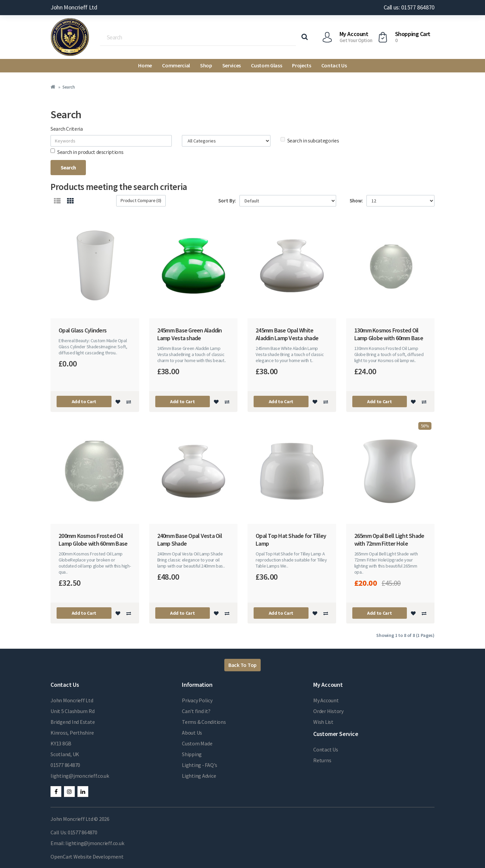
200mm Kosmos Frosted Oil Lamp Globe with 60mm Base (93, 540)
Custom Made (197, 743)
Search (68, 87)
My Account (326, 700)
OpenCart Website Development (87, 857)
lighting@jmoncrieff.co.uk (80, 776)
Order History (328, 711)
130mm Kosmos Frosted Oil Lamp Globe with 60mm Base (389, 334)
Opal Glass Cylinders (83, 330)
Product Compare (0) (141, 200)
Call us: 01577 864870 (409, 7)
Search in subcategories (310, 140)
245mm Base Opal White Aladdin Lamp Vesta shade (287, 334)
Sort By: (227, 201)
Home (145, 65)
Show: (356, 201)
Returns (322, 760)
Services (232, 65)
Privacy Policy (197, 700)
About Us (192, 733)
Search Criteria (67, 129)
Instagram (69, 792)
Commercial (176, 65)
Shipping (192, 754)
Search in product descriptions (87, 152)
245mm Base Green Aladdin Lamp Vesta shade (190, 334)
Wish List (323, 722)
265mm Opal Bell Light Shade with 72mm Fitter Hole (389, 540)
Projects (301, 65)
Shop (206, 65)
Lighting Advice (199, 776)
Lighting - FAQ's (200, 765)
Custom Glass (266, 65)
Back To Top (243, 665)
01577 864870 (65, 765)
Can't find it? (196, 711)
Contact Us (334, 65)
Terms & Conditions (204, 722)
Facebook (56, 792)
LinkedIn (83, 792)
